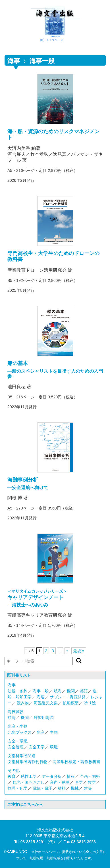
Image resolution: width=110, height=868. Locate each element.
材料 (62, 788)
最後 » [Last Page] (79, 651)
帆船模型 (71, 703)
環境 (54, 747)
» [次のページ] (67, 651)
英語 (84, 691)
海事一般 (41, 691)
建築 (88, 788)
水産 (41, 732)
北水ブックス (20, 732)
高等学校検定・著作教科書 (76, 762)
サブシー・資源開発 (68, 697)
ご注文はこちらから (25, 804)
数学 (92, 782)
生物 (54, 732)
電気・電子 (43, 788)
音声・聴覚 (60, 782)
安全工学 (37, 747)
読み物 (23, 703)
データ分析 (52, 776)
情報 (71, 776)
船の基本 (18, 363)
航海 (58, 691)
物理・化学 (18, 788)
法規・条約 (18, 691)
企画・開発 (90, 776)
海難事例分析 (23, 480)
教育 (12, 776)
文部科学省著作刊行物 (28, 762)
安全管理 (16, 747)
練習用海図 (44, 718)
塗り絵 (90, 703)
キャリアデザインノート (36, 597)
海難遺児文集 (46, 703)
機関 (71, 691)
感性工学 (29, 776)
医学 (79, 782)
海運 (41, 697)
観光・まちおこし (29, 782)
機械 (75, 788)
